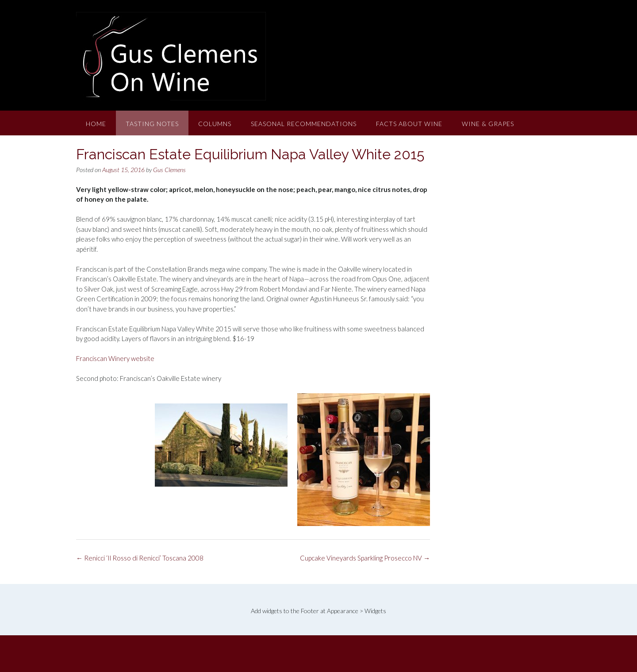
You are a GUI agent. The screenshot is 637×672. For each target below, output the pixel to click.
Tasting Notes (152, 124)
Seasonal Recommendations (304, 124)
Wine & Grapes (488, 124)
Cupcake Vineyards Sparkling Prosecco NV (365, 558)
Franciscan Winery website (115, 358)
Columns (215, 124)
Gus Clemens (169, 170)
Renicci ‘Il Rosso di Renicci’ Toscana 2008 (140, 558)
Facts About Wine (409, 124)
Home (96, 124)
